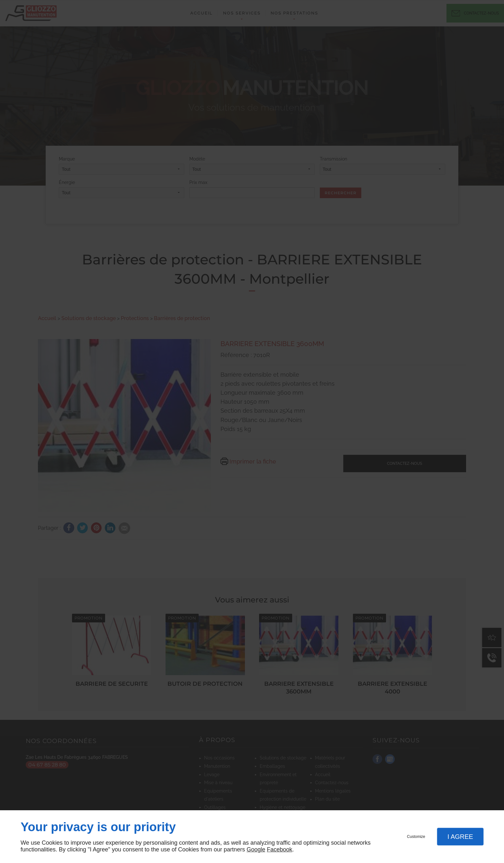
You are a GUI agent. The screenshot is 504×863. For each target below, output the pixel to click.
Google (256, 849)
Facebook (279, 849)
